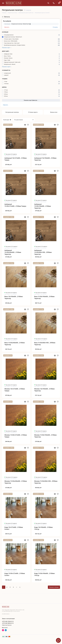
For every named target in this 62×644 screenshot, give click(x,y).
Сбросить (7, 27)
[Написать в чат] (58, 640)
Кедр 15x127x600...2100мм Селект (14, 528)
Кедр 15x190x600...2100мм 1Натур (43, 528)
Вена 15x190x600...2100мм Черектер (14, 297)
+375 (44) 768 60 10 (8, 621)
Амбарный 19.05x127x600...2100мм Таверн (15, 205)
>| (20, 587)
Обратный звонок (7, 625)
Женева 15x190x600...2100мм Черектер (44, 390)
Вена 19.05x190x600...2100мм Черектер (44, 297)
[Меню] (3, 3)
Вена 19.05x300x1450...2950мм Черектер (45, 344)
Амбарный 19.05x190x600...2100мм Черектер (43, 206)
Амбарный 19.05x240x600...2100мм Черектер (13, 252)
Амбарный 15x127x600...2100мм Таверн (16, 159)
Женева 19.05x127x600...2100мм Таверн (16, 436)
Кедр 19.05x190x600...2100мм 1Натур (44, 574)
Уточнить (55, 27)
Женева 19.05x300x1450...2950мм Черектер (46, 482)
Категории (7, 120)
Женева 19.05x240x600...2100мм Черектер (16, 482)
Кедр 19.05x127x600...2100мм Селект (15, 574)
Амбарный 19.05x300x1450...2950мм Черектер (43, 252)
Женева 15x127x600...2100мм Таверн (15, 390)
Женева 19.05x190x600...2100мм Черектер (45, 436)
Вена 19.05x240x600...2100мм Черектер (15, 344)
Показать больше (54, 587)
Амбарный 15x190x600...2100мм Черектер (45, 159)
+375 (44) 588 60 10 (8, 623)
